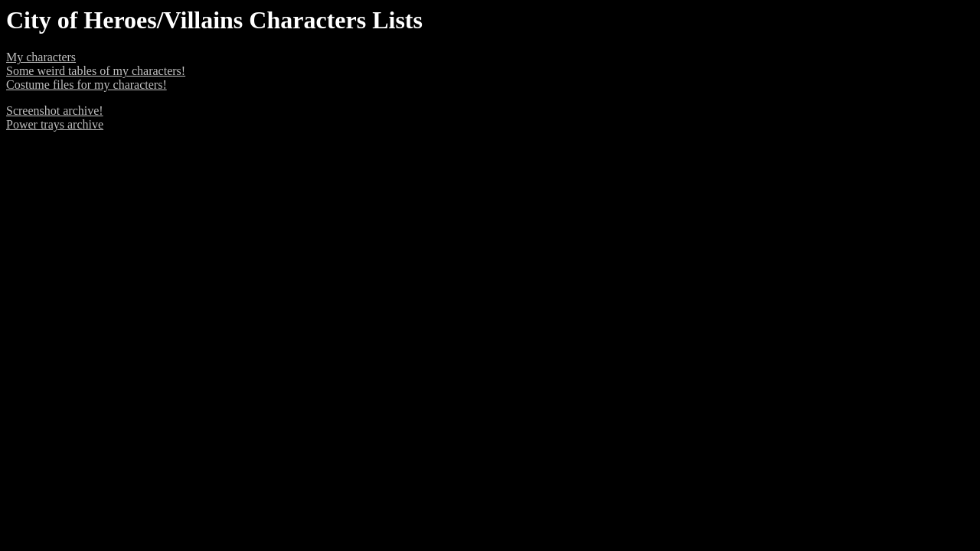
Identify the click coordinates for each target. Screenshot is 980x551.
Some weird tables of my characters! (96, 71)
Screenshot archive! (55, 111)
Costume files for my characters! (87, 85)
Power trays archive (55, 124)
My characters (41, 57)
